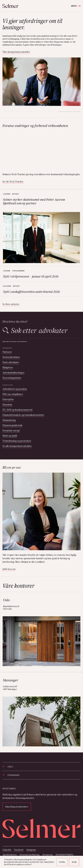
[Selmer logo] (10, 6)
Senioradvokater (11, 357)
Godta (62, 862)
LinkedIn (7, 850)
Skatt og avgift (10, 436)
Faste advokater (11, 362)
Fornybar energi (11, 430)
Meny (76, 6)
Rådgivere (8, 367)
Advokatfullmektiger (13, 373)
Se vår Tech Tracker (13, 182)
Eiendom (7, 405)
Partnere (7, 352)
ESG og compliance (13, 394)
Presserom (48, 855)
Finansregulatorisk (12, 425)
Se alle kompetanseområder (17, 446)
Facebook (19, 850)
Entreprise (8, 399)
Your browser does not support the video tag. (41, 150)
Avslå (74, 862)
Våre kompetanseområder (16, 52)
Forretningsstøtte (12, 378)
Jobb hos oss (9, 569)
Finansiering (9, 420)
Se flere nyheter (11, 304)
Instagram (31, 850)
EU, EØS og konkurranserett (17, 410)
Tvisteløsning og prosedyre (17, 441)
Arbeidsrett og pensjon (15, 389)
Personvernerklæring (30, 855)
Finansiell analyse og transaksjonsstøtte (23, 415)
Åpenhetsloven (10, 855)
